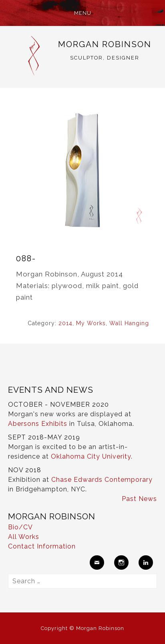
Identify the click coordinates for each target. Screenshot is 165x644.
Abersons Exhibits (38, 424)
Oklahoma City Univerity (91, 456)
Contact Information (42, 546)
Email (97, 563)
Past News (139, 499)
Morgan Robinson (105, 44)
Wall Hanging (129, 323)
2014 (65, 323)
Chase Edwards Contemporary (102, 480)
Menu (83, 13)
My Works (91, 323)
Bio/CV (20, 527)
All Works (24, 537)
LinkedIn (146, 563)
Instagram (121, 563)
